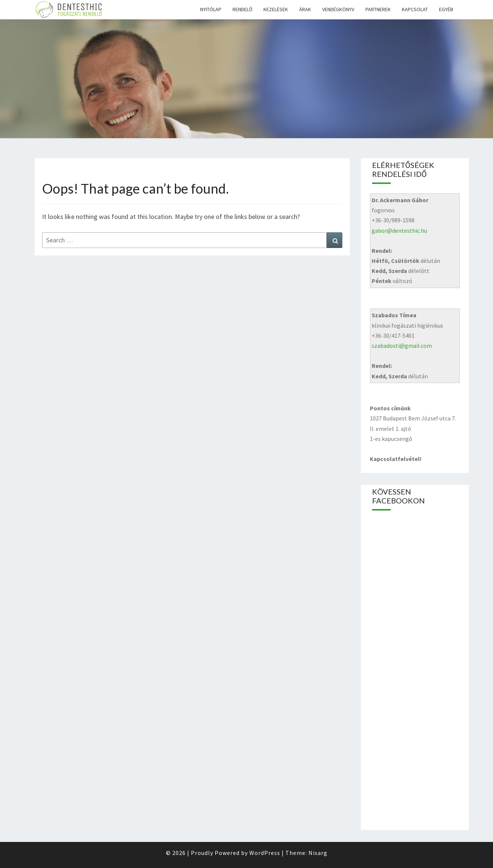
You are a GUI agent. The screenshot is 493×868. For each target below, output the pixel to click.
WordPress (265, 853)
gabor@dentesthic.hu (399, 230)
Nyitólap (211, 9)
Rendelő (242, 9)
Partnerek (378, 9)
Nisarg (318, 853)
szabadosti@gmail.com (402, 346)
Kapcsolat (415, 9)
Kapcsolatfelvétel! (396, 459)
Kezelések (276, 9)
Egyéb (446, 9)
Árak (305, 9)
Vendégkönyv (338, 9)
